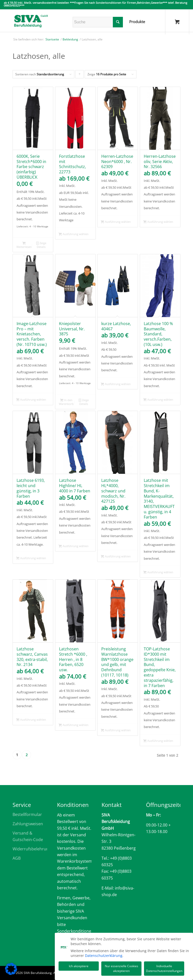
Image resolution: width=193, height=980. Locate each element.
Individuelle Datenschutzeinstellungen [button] (164, 968)
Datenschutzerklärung (104, 955)
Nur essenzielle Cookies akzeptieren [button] (122, 968)
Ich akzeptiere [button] (79, 965)
